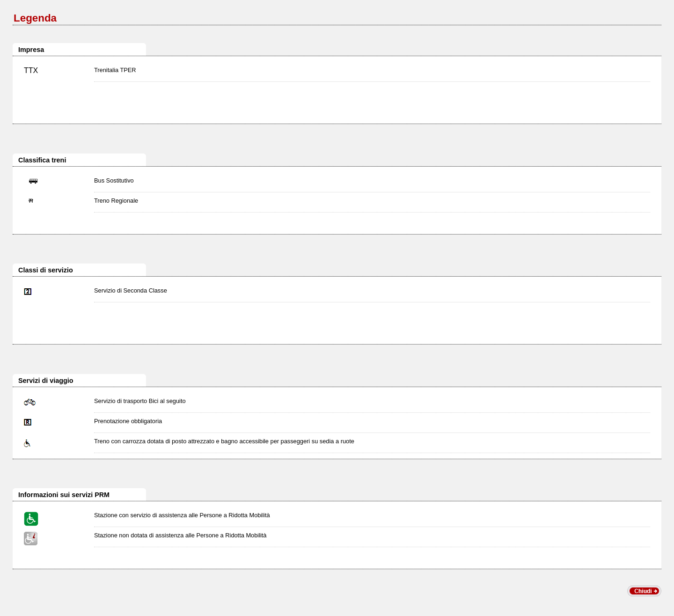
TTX (31, 70)
